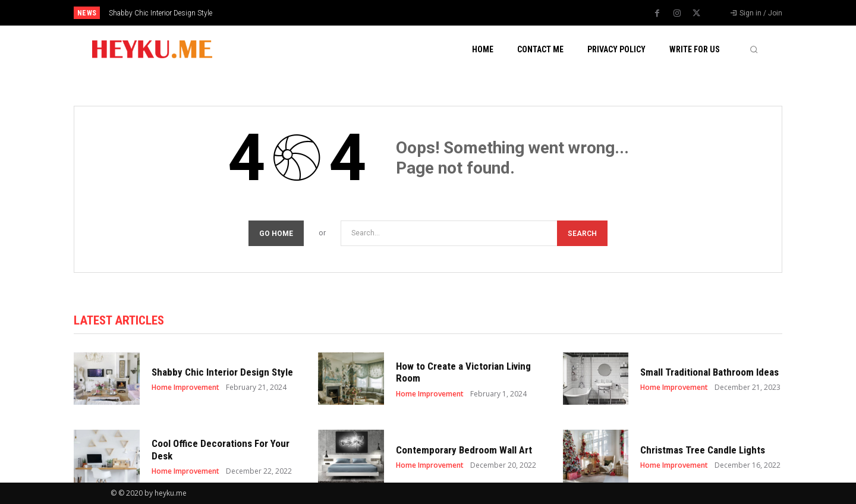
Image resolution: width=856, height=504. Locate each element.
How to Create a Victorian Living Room (463, 372)
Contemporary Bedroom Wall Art (464, 450)
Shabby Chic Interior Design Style (160, 13)
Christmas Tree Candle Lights (703, 450)
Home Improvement (185, 388)
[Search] (582, 233)
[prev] (449, 13)
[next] (468, 13)
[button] (754, 49)
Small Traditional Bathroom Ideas (709, 372)
